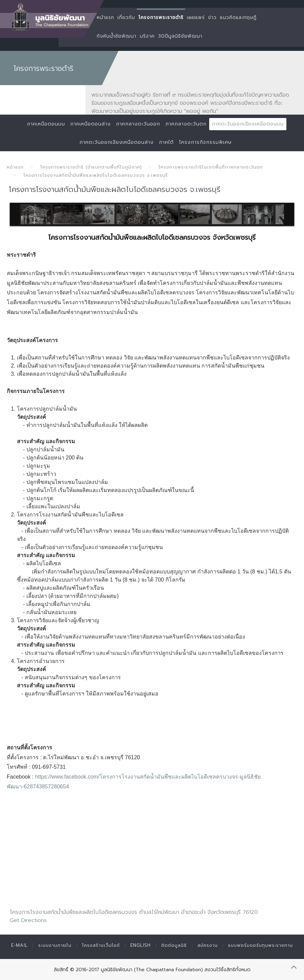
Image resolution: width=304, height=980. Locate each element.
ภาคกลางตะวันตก (186, 124)
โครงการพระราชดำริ (161, 17)
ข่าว (212, 17)
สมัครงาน (208, 945)
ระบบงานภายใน (55, 945)
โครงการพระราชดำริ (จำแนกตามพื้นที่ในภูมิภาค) (91, 167)
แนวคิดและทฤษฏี (238, 17)
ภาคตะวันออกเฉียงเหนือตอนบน (248, 124)
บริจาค (147, 36)
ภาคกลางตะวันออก (138, 124)
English (140, 945)
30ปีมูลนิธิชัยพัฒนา (180, 36)
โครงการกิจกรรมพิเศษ (205, 142)
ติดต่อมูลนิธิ (174, 945)
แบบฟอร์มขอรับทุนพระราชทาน (260, 945)
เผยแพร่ (196, 17)
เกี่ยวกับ (126, 17)
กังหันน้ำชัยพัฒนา (117, 36)
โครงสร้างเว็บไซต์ (101, 945)
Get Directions (28, 920)
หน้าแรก (105, 17)
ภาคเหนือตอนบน (46, 124)
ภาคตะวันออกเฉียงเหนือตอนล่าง (117, 142)
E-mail (19, 945)
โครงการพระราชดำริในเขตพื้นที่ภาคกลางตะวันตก (211, 167)
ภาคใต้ (166, 142)
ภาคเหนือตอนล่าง (91, 124)
